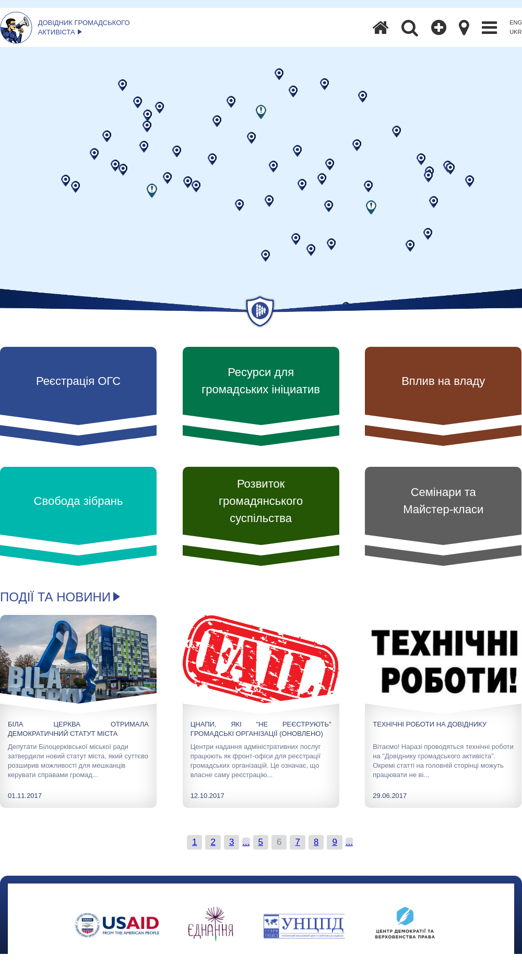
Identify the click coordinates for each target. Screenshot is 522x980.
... (246, 842)
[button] (261, 112)
